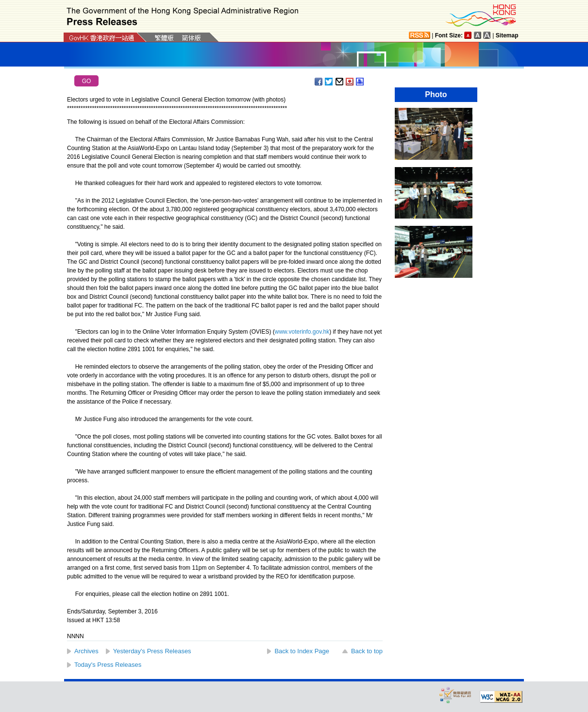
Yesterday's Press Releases (152, 651)
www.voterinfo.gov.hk (302, 332)
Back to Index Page (302, 651)
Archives (86, 651)
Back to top (367, 651)
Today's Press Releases (108, 665)
